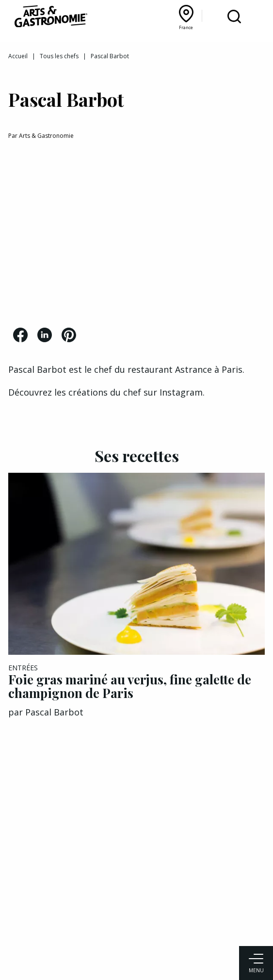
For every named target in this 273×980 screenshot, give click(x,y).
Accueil (18, 56)
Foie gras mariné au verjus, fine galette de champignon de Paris (130, 686)
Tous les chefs (59, 56)
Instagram (181, 392)
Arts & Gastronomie (46, 136)
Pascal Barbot (54, 712)
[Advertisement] (136, 235)
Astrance (195, 369)
